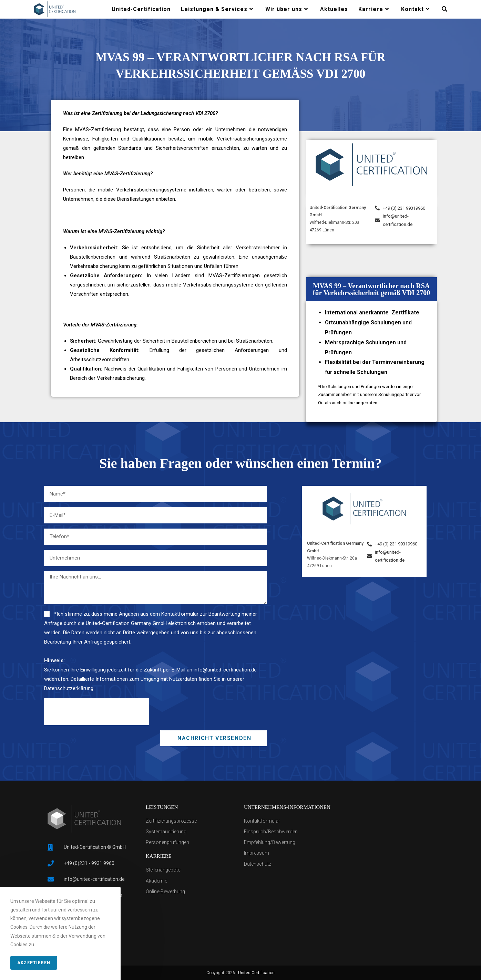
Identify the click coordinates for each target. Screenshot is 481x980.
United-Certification (256, 973)
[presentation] (96, 712)
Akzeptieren (34, 963)
